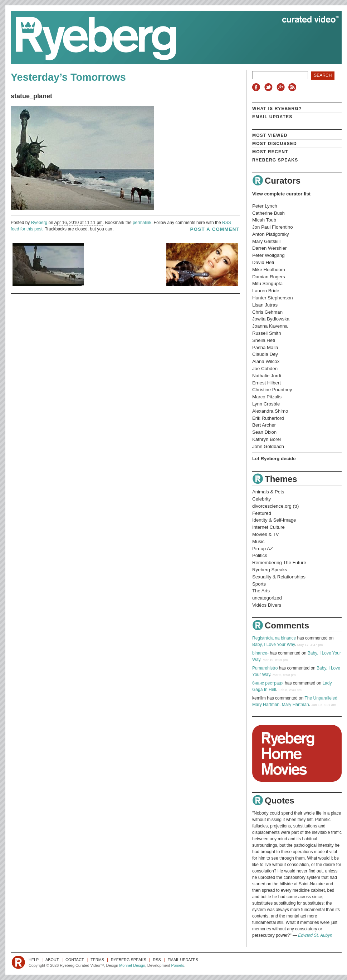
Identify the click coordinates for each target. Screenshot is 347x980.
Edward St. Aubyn (315, 935)
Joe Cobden (265, 369)
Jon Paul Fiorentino (273, 227)
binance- (260, 653)
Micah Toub (264, 220)
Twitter (269, 87)
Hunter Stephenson (273, 298)
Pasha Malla (265, 347)
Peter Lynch (265, 206)
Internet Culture (268, 527)
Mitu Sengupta (267, 283)
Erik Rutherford (268, 418)
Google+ (282, 87)
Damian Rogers (269, 277)
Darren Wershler (270, 248)
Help (34, 960)
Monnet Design (132, 965)
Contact (75, 960)
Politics (260, 555)
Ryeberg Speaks (275, 160)
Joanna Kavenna (270, 326)
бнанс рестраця (268, 683)
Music (258, 541)
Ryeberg (39, 223)
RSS (293, 87)
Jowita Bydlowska (271, 319)
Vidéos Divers (267, 605)
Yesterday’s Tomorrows (68, 77)
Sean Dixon (264, 432)
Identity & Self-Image (274, 520)
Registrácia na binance (274, 638)
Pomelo (178, 965)
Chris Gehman (267, 312)
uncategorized (267, 598)
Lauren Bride (266, 291)
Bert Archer (264, 425)
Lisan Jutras (265, 305)
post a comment (215, 229)
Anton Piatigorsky (271, 234)
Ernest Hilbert (267, 383)
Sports (259, 584)
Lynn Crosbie (266, 404)
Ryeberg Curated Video (169, 38)
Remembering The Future (279, 563)
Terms (97, 960)
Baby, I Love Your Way (273, 645)
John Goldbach (268, 446)
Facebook (258, 87)
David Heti (263, 262)
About (52, 960)
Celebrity (262, 499)
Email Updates (272, 117)
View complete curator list (281, 194)
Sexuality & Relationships (279, 577)
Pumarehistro (265, 668)
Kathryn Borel (267, 439)
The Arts (261, 591)
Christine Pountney (272, 390)
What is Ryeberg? (277, 109)
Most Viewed (270, 135)
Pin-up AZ (263, 549)
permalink (142, 223)
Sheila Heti (264, 340)
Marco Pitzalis (267, 397)
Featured (262, 513)
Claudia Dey (265, 354)
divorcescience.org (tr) (275, 506)
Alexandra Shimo (270, 411)
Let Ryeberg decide (274, 459)
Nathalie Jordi (267, 376)
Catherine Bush (268, 213)
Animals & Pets (268, 492)
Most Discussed (275, 144)
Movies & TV (266, 534)
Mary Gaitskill (266, 241)
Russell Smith (267, 333)
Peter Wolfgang (268, 255)
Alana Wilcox (266, 361)
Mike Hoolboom (269, 270)
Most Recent (270, 152)
